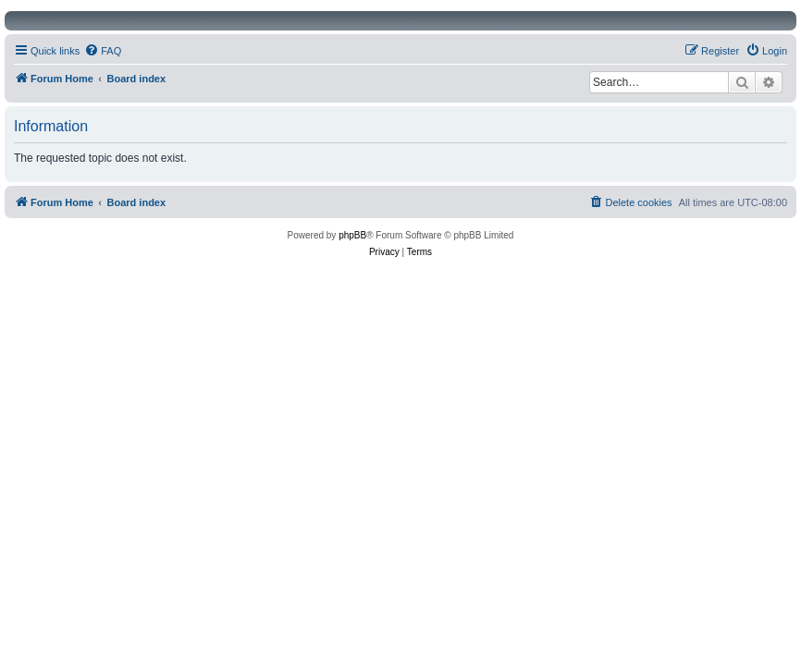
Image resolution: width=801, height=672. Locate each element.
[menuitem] (103, 51)
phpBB (352, 235)
